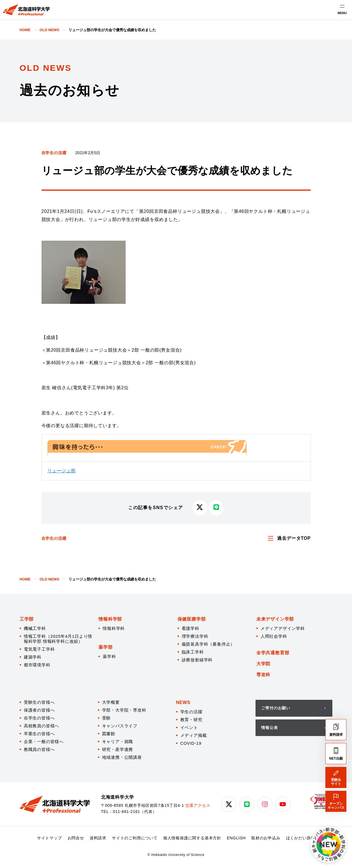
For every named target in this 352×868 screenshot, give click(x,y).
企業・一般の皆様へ (44, 741)
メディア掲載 (194, 735)
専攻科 (263, 675)
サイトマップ (50, 838)
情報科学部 (110, 619)
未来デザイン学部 (275, 619)
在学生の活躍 (54, 153)
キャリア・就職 (118, 741)
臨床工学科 (193, 652)
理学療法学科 (195, 636)
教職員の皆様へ (39, 749)
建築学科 (33, 657)
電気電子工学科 (39, 649)
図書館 (109, 734)
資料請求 (98, 838)
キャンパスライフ (120, 726)
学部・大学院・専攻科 (124, 710)
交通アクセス (198, 805)
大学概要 (111, 702)
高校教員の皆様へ (42, 726)
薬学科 (109, 656)
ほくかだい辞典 (301, 838)
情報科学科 (114, 628)
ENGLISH (236, 838)
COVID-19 (191, 743)
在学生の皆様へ (39, 718)
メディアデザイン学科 (283, 628)
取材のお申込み (266, 838)
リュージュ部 (62, 471)
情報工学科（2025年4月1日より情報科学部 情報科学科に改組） (58, 639)
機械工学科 (35, 628)
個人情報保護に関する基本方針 (192, 838)
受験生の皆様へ (39, 702)
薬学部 (105, 647)
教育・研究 (191, 720)
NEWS (183, 702)
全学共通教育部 (273, 653)
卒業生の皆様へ (39, 734)
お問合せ (76, 838)
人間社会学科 (274, 636)
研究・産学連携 (118, 749)
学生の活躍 (191, 712)
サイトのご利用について (135, 838)
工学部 (27, 619)
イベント (189, 727)
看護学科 (191, 628)
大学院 (263, 664)
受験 (107, 718)
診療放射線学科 (197, 660)
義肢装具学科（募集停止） (208, 644)
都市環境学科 (37, 665)
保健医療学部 (192, 619)
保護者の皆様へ (39, 710)
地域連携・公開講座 (122, 757)
